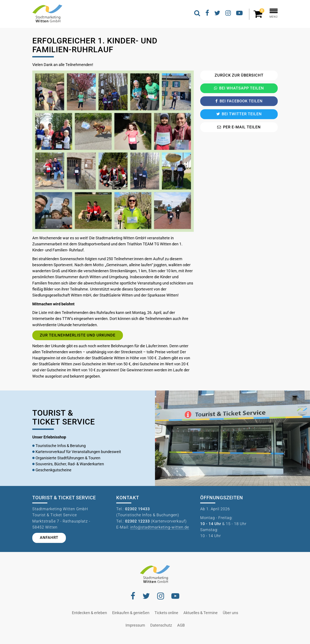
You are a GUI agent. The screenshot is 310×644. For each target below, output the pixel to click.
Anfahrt (49, 538)
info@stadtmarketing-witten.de (160, 527)
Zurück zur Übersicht (239, 75)
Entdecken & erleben (89, 613)
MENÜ (274, 13)
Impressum (135, 625)
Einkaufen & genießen (131, 613)
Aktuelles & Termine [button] (201, 613)
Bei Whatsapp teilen (239, 88)
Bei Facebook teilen (239, 101)
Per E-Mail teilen (239, 127)
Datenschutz (161, 625)
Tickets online (166, 613)
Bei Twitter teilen (239, 114)
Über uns (230, 613)
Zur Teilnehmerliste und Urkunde (78, 335)
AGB (181, 625)
